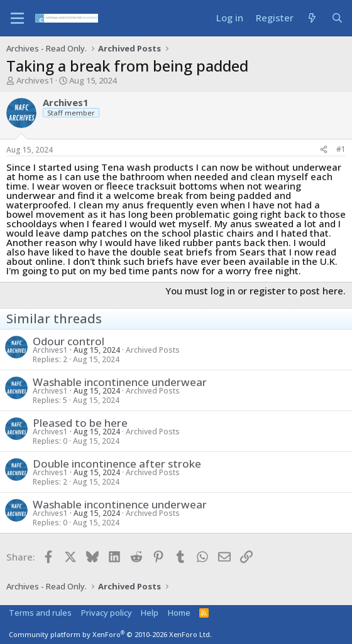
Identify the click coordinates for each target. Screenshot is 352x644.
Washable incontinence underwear (120, 382)
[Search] (337, 18)
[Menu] (17, 18)
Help (150, 613)
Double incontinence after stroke (117, 464)
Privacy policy (107, 613)
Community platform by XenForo (110, 634)
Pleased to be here (80, 423)
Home (179, 613)
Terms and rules (40, 613)
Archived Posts (153, 350)
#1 (341, 149)
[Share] (324, 150)
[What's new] (312, 18)
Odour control (69, 341)
